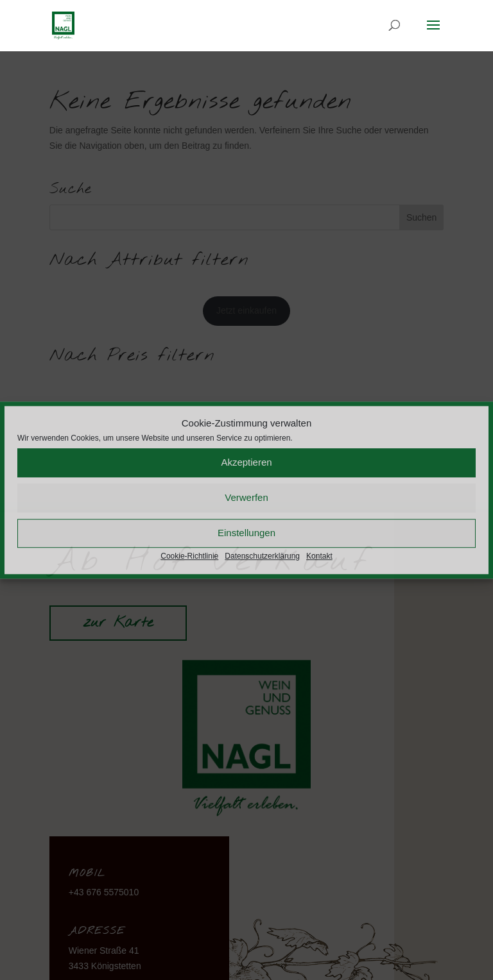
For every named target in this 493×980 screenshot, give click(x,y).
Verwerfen (246, 498)
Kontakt (319, 556)
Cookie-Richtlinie (189, 556)
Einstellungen (246, 533)
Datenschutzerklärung (262, 556)
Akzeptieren (246, 463)
